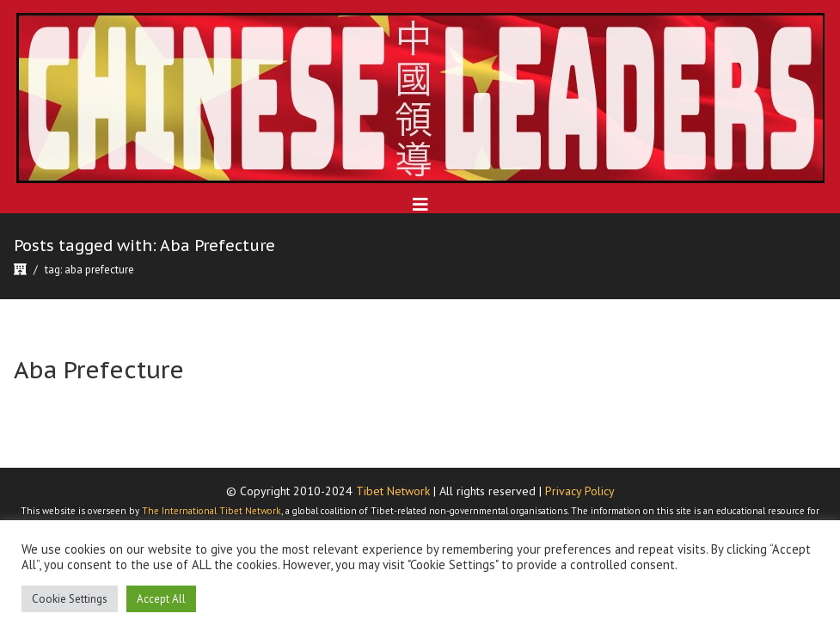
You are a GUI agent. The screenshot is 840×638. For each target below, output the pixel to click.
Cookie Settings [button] (70, 599)
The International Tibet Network (212, 511)
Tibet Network (393, 491)
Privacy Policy (580, 491)
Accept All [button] (161, 599)
